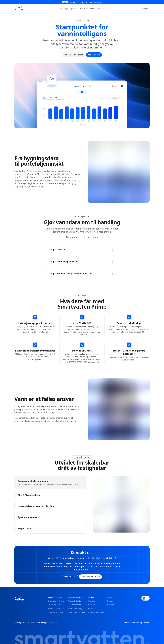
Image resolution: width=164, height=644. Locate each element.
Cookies (146, 623)
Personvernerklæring (133, 623)
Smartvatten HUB (55, 612)
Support (101, 8)
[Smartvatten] (19, 8)
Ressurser (84, 8)
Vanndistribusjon (75, 601)
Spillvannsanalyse (75, 605)
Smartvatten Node (56, 605)
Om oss (91, 601)
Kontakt (110, 605)
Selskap (93, 8)
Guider (110, 601)
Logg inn (145, 8)
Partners (92, 609)
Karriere (92, 605)
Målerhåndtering (75, 609)
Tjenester (74, 8)
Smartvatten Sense (56, 609)
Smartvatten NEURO (76, 612)
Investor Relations (96, 612)
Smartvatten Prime (56, 601)
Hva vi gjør (64, 8)
